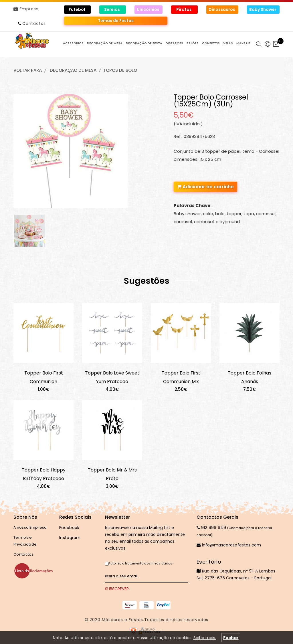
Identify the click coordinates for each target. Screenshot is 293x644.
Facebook (69, 528)
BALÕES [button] (193, 43)
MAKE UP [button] (243, 43)
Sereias (112, 9)
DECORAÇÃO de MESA (73, 70)
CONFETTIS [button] (211, 43)
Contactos (34, 23)
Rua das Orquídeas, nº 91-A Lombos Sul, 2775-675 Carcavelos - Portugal (238, 570)
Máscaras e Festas (122, 620)
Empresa (26, 9)
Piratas (184, 9)
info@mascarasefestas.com (229, 545)
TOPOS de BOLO (120, 70)
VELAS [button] (228, 43)
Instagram (70, 538)
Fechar (231, 638)
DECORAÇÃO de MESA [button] (105, 43)
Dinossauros (222, 9)
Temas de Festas (116, 21)
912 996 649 (211, 528)
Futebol (77, 9)
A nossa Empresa (30, 527)
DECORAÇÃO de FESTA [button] (144, 43)
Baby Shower (263, 9)
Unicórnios (149, 9)
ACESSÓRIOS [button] (73, 43)
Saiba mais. (205, 638)
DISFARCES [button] (174, 43)
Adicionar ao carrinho (205, 187)
